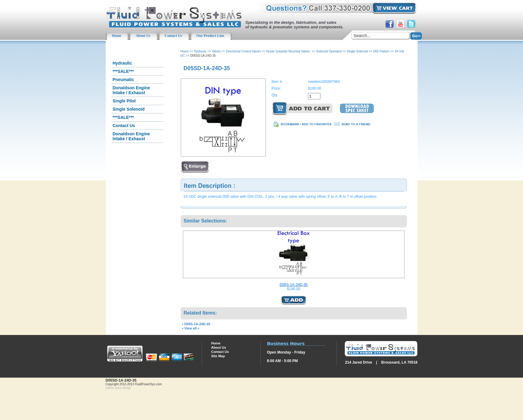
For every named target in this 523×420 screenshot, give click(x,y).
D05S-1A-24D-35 (294, 285)
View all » (192, 328)
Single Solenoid (129, 109)
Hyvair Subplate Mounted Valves (288, 51)
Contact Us (124, 126)
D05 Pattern (381, 51)
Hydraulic (122, 63)
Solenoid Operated (329, 51)
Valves (216, 51)
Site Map (218, 356)
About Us (219, 347)
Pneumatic (124, 80)
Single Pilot (124, 101)
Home (185, 51)
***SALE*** (123, 71)
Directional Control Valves (243, 51)
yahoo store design (119, 388)
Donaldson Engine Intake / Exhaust (131, 90)
